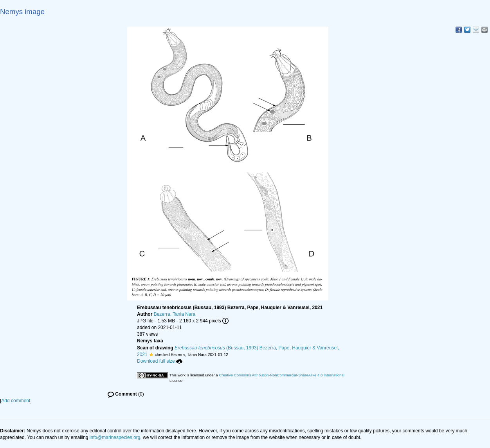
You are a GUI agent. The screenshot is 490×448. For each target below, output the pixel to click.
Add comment (16, 401)
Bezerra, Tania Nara (175, 314)
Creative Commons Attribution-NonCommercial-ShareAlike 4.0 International (281, 375)
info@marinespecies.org (115, 437)
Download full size (160, 361)
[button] (151, 354)
